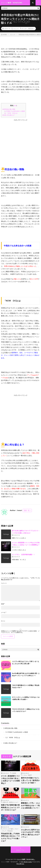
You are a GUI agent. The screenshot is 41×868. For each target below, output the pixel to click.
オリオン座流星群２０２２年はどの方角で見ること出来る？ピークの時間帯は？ (10, 780)
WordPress (20, 864)
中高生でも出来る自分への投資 (14, 111)
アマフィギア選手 (8, 829)
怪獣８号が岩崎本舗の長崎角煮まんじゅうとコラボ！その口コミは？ (10, 807)
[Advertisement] (20, 142)
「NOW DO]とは (11, 113)
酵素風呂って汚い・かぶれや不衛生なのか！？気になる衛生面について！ (30, 805)
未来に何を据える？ (9, 115)
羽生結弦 (10, 831)
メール (4, 612)
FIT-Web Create (26, 862)
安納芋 (30, 775)
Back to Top (20, 850)
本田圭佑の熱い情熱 (9, 109)
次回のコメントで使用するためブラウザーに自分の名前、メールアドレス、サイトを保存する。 (20, 632)
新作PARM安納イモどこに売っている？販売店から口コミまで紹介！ (30, 780)
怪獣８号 (6, 802)
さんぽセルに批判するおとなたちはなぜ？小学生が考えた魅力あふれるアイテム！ (30, 833)
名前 (3, 604)
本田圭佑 (31, 29)
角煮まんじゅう (14, 802)
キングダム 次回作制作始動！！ (24, 554)
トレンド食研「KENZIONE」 (26, 859)
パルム (25, 775)
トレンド (16, 29)
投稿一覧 (27, 510)
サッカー (25, 29)
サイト (3, 621)
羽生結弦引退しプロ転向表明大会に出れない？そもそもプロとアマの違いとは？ (10, 837)
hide (15, 106)
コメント (4, 583)
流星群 (14, 773)
